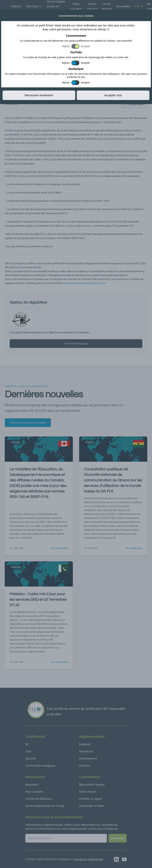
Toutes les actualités (24, 13)
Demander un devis (92, 806)
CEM (28, 751)
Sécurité (31, 758)
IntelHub (85, 744)
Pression (85, 766)
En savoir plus (60, 548)
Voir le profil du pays (76, 344)
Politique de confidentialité (88, 859)
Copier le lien (133, 104)
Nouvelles (123, 6)
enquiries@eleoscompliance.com (85, 283)
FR (139, 6)
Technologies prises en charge (45, 806)
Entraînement (88, 758)
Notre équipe (107, 6)
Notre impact (92, 6)
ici (52, 247)
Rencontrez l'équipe (92, 784)
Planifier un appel (91, 799)
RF (27, 744)
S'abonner (118, 838)
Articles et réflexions (38, 799)
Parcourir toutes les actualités (28, 423)
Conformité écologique (40, 766)
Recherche (86, 751)
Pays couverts (76, 6)
